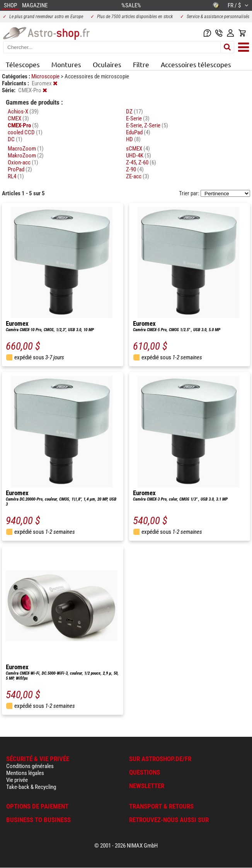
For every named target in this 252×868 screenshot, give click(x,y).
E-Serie (138, 118)
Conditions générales (30, 766)
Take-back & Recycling (31, 787)
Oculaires (107, 64)
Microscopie (46, 76)
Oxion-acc (23, 162)
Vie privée (17, 780)
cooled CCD (25, 132)
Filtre (141, 64)
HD (133, 139)
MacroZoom (26, 149)
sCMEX (138, 149)
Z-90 (135, 169)
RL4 (16, 176)
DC (15, 139)
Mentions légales (25, 773)
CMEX (18, 118)
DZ (135, 112)
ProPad (20, 169)
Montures (66, 64)
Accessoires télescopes (196, 64)
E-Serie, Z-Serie (147, 125)
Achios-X (23, 112)
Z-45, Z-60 (141, 162)
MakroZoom (26, 156)
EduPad (138, 132)
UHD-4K (139, 156)
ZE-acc (138, 176)
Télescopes (23, 64)
